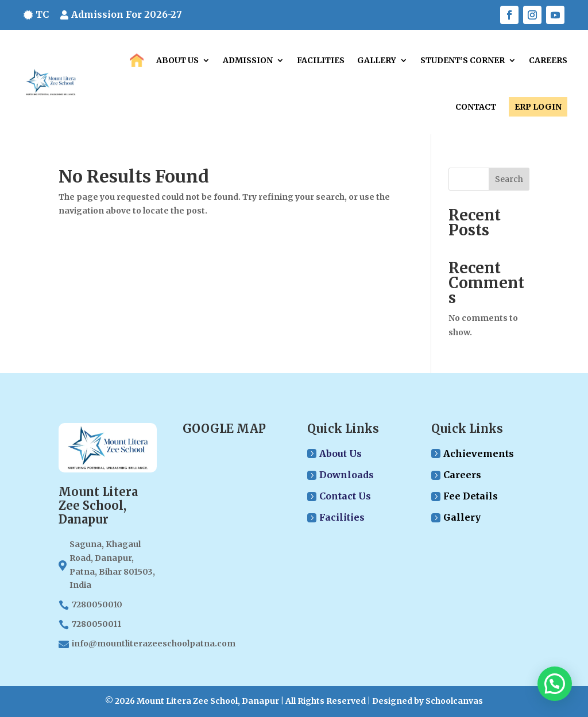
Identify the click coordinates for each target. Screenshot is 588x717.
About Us (177, 60)
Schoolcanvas (454, 701)
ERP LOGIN (538, 107)
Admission (248, 60)
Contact (476, 107)
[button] (555, 684)
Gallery (377, 60)
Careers (548, 60)
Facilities (321, 60)
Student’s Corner (463, 60)
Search (509, 179)
